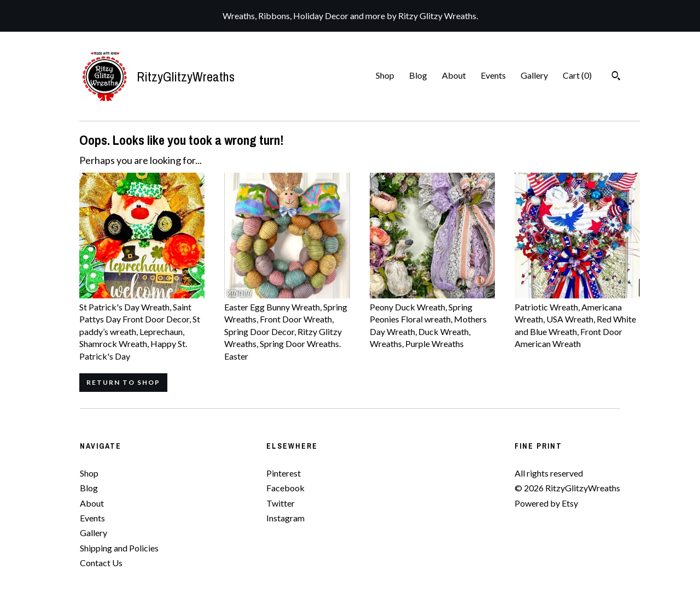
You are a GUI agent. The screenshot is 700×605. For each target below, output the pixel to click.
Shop (385, 75)
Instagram (285, 518)
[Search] (616, 77)
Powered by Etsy (546, 503)
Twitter (281, 503)
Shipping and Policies (119, 548)
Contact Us (101, 563)
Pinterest (284, 473)
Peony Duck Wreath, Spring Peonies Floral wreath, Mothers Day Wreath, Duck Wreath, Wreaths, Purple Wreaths (432, 319)
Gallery (534, 75)
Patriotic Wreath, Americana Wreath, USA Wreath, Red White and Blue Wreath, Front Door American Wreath (577, 319)
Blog (418, 75)
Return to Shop (123, 382)
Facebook (285, 488)
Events (493, 75)
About (454, 75)
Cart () (577, 75)
